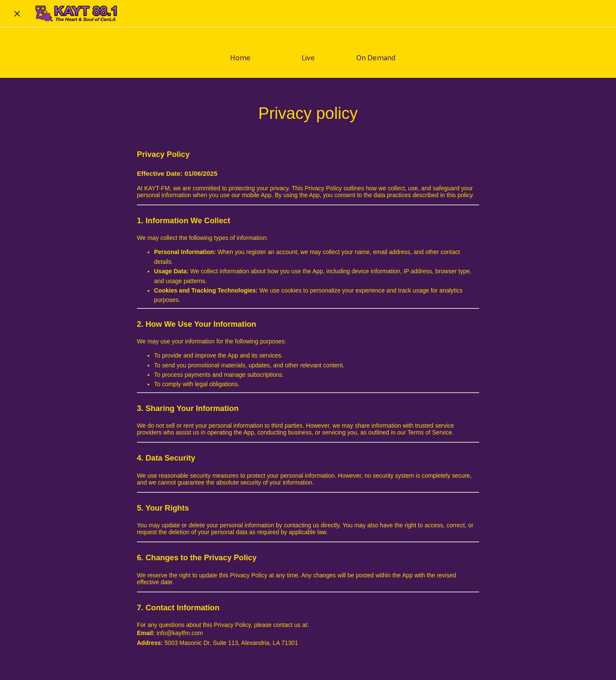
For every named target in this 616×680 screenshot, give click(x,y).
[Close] (17, 14)
